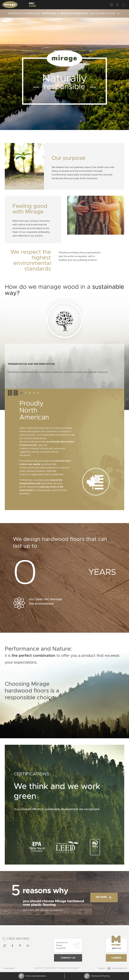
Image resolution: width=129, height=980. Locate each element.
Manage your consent (70, 968)
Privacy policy (52, 968)
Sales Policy (39, 968)
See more (103, 897)
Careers (116, 958)
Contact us (68, 958)
